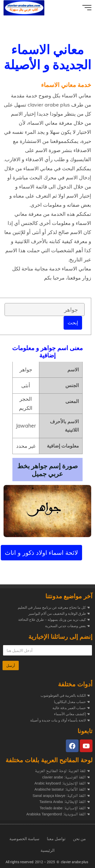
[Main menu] (87, 8)
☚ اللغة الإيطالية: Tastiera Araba (65, 802)
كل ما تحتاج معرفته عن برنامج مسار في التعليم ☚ (54, 607)
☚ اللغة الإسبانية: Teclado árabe (65, 809)
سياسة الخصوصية (24, 839)
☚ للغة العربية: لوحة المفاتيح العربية (62, 771)
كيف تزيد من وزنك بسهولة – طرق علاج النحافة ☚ (54, 620)
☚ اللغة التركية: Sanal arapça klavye (61, 796)
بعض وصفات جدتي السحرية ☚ (68, 626)
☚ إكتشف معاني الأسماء (72, 714)
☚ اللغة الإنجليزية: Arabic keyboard (62, 784)
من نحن (79, 839)
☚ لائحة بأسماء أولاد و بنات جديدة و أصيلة (60, 720)
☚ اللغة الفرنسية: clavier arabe (66, 778)
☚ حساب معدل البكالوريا (72, 702)
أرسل (11, 666)
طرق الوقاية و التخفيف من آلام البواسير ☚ (59, 613)
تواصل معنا (56, 839)
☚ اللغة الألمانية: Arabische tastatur (62, 790)
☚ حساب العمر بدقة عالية (71, 708)
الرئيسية (48, 850)
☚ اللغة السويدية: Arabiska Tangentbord (58, 815)
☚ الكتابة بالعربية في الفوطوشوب (65, 695)
